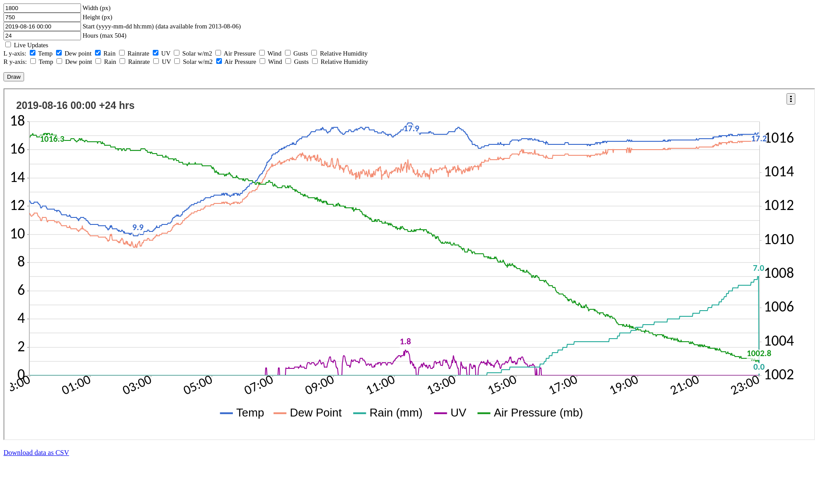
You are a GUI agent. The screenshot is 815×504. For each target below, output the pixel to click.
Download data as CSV (36, 453)
